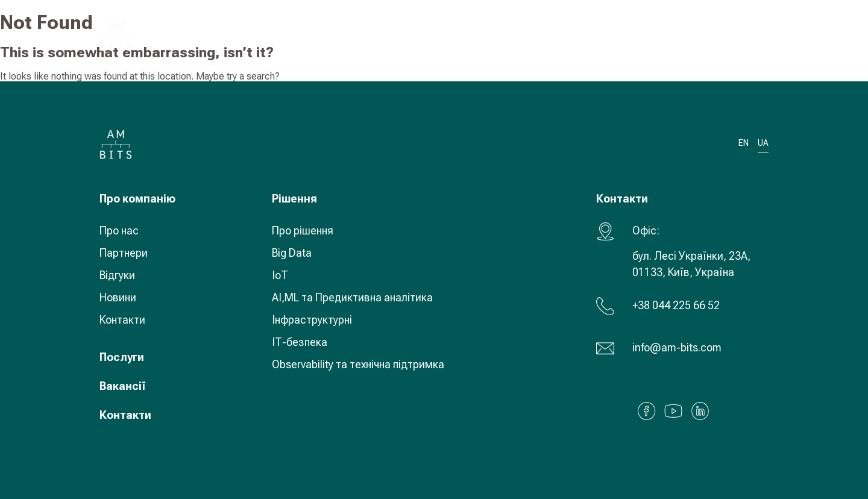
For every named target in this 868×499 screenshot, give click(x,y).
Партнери (124, 253)
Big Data (292, 253)
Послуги (122, 357)
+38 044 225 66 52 (676, 305)
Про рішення (303, 231)
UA (690, 36)
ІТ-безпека (300, 342)
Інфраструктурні (312, 320)
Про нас (119, 231)
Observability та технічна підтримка (358, 364)
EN (744, 143)
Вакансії (123, 386)
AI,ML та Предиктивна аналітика (352, 297)
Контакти (122, 320)
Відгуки (117, 275)
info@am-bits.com (677, 347)
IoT (280, 275)
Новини (118, 297)
